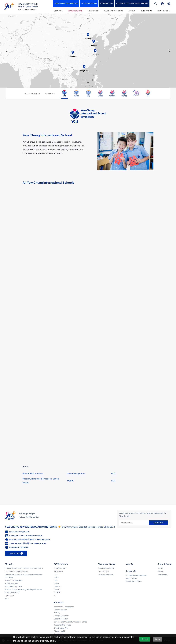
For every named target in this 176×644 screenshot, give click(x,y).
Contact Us (10, 596)
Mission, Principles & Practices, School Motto (41, 481)
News (161, 568)
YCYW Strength (60, 568)
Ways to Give (132, 578)
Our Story (9, 577)
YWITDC (57, 586)
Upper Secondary (61, 619)
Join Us (132, 11)
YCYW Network (75, 11)
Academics (93, 11)
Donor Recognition (76, 474)
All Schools (58, 571)
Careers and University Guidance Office (70, 622)
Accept (145, 639)
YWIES (56, 577)
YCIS (55, 574)
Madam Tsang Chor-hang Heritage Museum (23, 589)
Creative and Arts (61, 628)
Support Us (147, 11)
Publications (163, 574)
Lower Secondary (61, 616)
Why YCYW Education (33, 474)
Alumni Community (106, 568)
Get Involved (103, 571)
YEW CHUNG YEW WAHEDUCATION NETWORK (28, 5)
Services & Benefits (106, 574)
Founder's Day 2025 (13, 586)
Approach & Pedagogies (64, 607)
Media (161, 571)
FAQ (113, 474)
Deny (158, 639)
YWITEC (57, 589)
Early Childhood (60, 610)
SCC (113, 481)
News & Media (164, 11)
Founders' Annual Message (16, 571)
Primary (57, 613)
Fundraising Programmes (137, 575)
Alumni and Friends (114, 11)
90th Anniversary (12, 592)
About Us (58, 11)
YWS (56, 580)
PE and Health (60, 631)
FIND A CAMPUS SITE (27, 10)
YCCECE (57, 592)
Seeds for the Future (62, 625)
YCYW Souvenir (11, 583)
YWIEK (70, 481)
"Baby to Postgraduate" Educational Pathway (24, 574)
